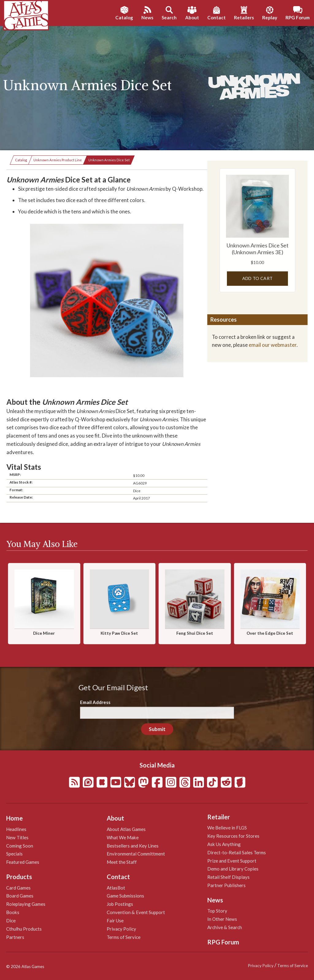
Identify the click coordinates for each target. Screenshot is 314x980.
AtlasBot (116, 888)
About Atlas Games (126, 829)
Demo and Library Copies (233, 869)
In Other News (222, 919)
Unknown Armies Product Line (58, 160)
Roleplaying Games (26, 904)
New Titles (17, 837)
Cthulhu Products (24, 929)
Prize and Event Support (232, 861)
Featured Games (23, 862)
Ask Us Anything (224, 844)
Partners (15, 937)
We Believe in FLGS (227, 828)
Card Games (18, 888)
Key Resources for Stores (233, 836)
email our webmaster (273, 345)
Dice (11, 921)
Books (13, 912)
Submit (157, 729)
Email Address (95, 702)
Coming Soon (20, 846)
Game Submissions (125, 896)
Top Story (217, 911)
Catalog (21, 160)
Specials (14, 854)
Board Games (20, 896)
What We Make (123, 837)
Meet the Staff (122, 862)
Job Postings (120, 904)
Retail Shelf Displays (228, 877)
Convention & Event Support (136, 912)
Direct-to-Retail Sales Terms (237, 852)
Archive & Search (225, 927)
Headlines (16, 829)
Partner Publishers (226, 885)
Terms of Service (124, 937)
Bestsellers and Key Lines (133, 846)
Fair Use (115, 921)
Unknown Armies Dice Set (109, 160)
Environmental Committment (136, 854)
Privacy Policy (121, 929)
